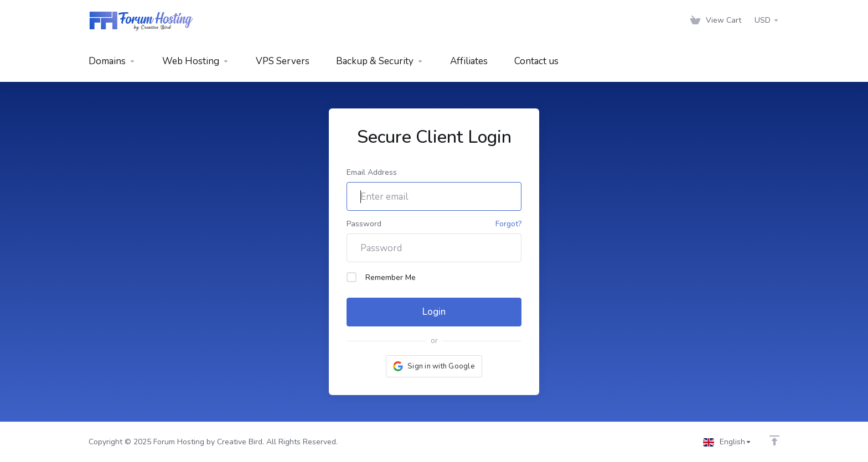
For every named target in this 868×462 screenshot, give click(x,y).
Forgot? (508, 224)
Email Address (372, 172)
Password (364, 224)
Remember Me (381, 277)
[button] (434, 366)
